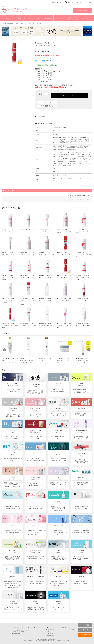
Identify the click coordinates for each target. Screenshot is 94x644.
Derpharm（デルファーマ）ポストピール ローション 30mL (83, 277)
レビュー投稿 (21, 18)
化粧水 (46, 81)
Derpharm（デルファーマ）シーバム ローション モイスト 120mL (65, 231)
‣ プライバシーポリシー (50, 633)
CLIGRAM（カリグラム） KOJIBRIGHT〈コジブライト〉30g (65, 360)
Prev (4, 350)
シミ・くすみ (47, 77)
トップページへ (85, 630)
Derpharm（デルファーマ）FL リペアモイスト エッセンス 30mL (10, 325)
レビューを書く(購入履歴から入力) (46, 124)
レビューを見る (40, 116)
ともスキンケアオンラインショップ (23, 627)
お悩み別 (39, 73)
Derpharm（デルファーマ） (52, 71)
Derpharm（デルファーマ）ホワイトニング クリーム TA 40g (65, 325)
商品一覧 (9, 18)
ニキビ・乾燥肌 (48, 73)
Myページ (56, 2)
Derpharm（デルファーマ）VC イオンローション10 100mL (46, 325)
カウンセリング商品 (34, 18)
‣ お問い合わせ (64, 627)
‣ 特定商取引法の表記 (50, 635)
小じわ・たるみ (48, 79)
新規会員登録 (82, 11)
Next (89, 350)
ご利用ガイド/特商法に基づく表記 (73, 18)
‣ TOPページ (48, 627)
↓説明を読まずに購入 (85, 635)
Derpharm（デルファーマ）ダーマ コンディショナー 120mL (46, 300)
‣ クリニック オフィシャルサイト (68, 629)
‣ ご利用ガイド (49, 631)
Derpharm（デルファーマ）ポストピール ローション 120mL (9, 277)
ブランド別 (40, 71)
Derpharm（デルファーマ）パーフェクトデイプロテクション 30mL (84, 254)
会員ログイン (73, 195)
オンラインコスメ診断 (47, 18)
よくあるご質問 (60, 18)
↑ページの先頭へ (85, 625)
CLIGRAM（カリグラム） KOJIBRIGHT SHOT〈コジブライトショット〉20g (83, 360)
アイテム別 (40, 81)
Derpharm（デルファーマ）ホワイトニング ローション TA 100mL (9, 300)
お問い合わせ (86, 18)
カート (62, 2)
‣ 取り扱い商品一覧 (50, 629)
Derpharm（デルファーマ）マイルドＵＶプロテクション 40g (28, 325)
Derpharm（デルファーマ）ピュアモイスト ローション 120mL (28, 254)
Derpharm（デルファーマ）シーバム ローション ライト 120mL (83, 231)
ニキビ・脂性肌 (48, 75)
